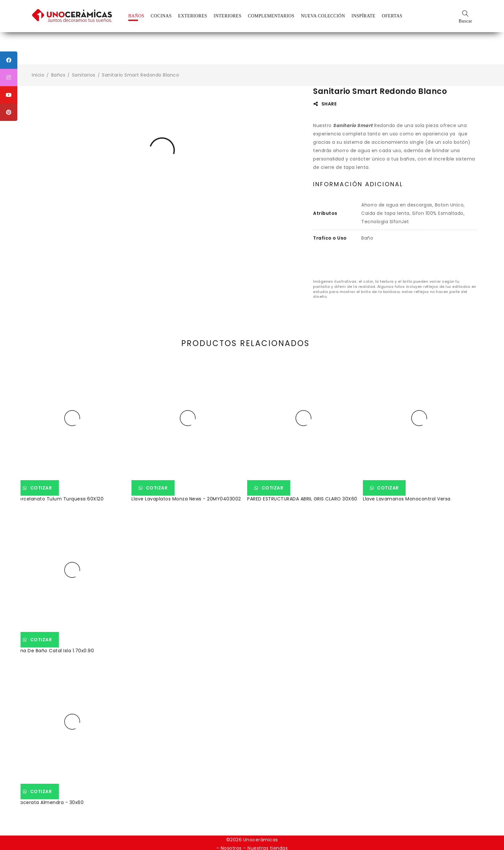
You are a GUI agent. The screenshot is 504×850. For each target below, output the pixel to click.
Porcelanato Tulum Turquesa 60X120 (64, 489)
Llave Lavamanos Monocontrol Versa (412, 489)
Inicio (38, 75)
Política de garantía (324, 830)
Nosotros (231, 821)
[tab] (358, 184)
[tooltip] (9, 60)
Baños (58, 75)
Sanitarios (84, 75)
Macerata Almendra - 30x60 (54, 775)
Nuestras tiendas (268, 821)
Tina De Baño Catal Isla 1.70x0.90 (407, 632)
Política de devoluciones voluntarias (252, 830)
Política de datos (182, 830)
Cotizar (46, 478)
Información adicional (358, 184)
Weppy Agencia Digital (279, 838)
